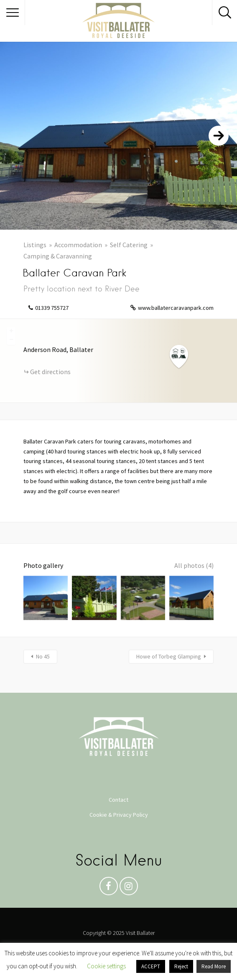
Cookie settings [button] (106, 966)
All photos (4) (194, 565)
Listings (35, 245)
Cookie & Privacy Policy (119, 815)
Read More (214, 966)
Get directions (50, 372)
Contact (118, 800)
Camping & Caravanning (58, 256)
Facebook (109, 888)
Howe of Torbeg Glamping (169, 656)
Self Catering (129, 245)
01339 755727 (52, 308)
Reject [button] (181, 966)
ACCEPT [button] (151, 966)
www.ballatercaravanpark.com (176, 308)
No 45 (43, 656)
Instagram (129, 888)
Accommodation (78, 245)
